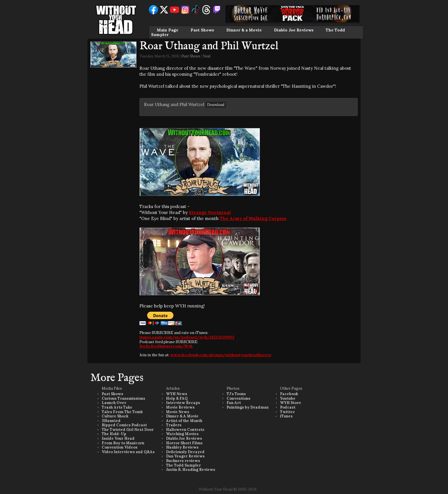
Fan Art (234, 403)
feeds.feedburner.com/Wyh (166, 346)
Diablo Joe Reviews (294, 30)
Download (216, 105)
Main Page (168, 30)
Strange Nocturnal (210, 212)
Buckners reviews (183, 461)
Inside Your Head (118, 438)
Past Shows (202, 30)
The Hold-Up (114, 434)
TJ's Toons (236, 394)
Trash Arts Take (117, 407)
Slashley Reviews (182, 447)
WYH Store (291, 403)
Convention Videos (120, 447)
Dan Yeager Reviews (185, 456)
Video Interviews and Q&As (128, 452)
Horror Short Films (184, 443)
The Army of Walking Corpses (253, 218)
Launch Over (114, 403)
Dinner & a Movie (244, 30)
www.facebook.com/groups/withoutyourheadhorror (221, 355)
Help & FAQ (177, 398)
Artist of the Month (184, 421)
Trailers (174, 425)
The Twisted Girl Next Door (128, 430)
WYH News (177, 394)
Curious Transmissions (123, 398)
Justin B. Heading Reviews (191, 470)
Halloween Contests (185, 430)
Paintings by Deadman (248, 407)
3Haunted (111, 421)
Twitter (287, 412)
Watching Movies (182, 434)
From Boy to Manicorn (123, 443)
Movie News (178, 412)
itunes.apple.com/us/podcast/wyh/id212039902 (187, 337)
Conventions (238, 398)
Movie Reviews (180, 407)
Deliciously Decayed (185, 452)
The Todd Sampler (183, 465)
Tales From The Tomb (122, 412)
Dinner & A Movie (182, 416)
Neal (207, 56)
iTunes (286, 416)
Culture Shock (115, 416)
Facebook (289, 394)
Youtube (288, 398)
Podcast (288, 407)
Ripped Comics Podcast (124, 425)
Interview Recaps (183, 403)
